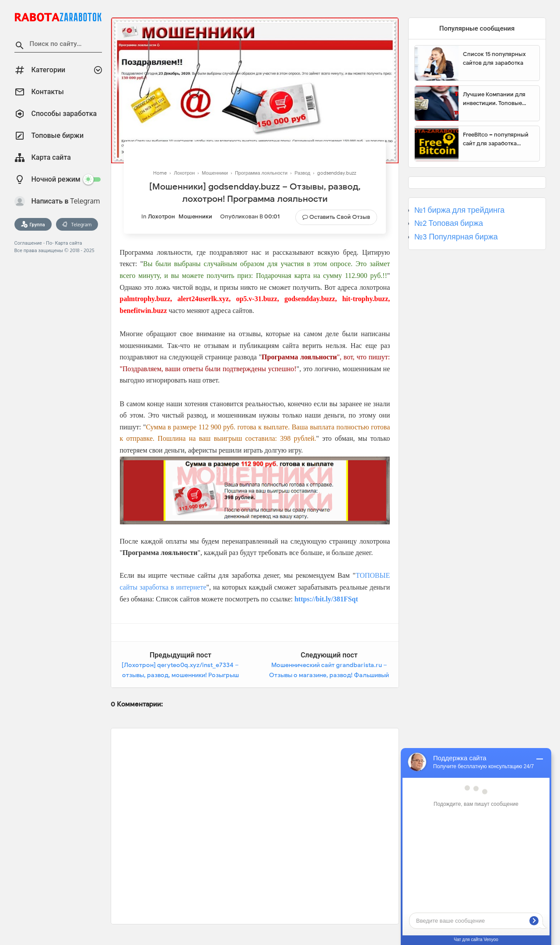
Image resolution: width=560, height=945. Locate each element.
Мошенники (195, 216)
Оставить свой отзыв (340, 217)
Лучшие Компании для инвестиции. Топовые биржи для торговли (494, 99)
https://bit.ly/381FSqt (326, 599)
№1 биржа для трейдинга (460, 210)
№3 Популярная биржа (456, 237)
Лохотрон (161, 216)
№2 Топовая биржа (449, 223)
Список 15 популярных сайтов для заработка (494, 58)
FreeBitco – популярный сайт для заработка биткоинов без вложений (498, 139)
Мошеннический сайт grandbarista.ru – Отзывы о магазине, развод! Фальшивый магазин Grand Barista (329, 675)
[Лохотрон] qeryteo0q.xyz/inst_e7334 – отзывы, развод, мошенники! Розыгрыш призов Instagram (180, 675)
